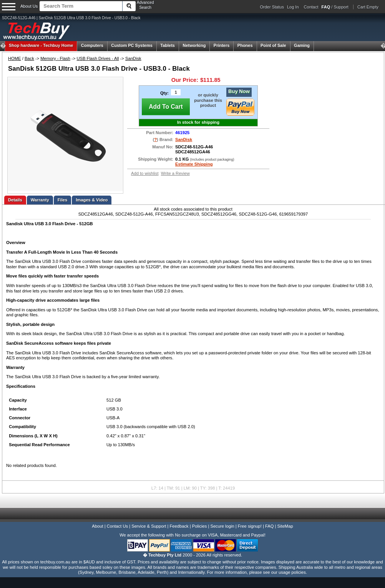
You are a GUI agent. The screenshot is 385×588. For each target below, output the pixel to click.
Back (29, 58)
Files (63, 200)
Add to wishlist (145, 173)
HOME (15, 58)
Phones (245, 45)
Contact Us (117, 526)
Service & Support (149, 526)
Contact (311, 7)
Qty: (164, 93)
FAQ (269, 526)
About (97, 526)
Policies (200, 526)
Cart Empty (368, 7)
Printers (222, 45)
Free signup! (250, 526)
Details (15, 200)
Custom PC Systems (132, 45)
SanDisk (133, 58)
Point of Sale (273, 45)
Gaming (302, 45)
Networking (194, 45)
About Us (29, 6)
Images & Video (92, 200)
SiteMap (285, 526)
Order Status (272, 7)
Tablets (168, 45)
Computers (92, 45)
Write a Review (175, 173)
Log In (293, 7)
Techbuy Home (41, 45)
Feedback (179, 526)
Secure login (222, 526)
